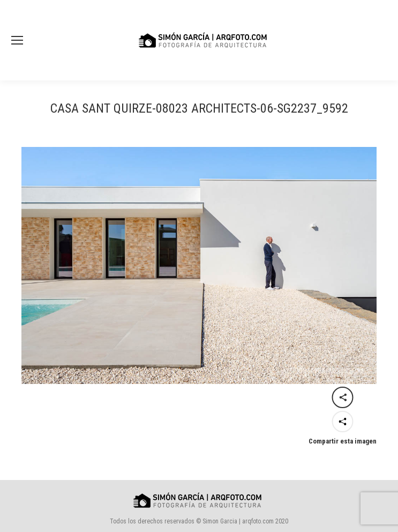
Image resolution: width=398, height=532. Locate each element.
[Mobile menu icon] (17, 40)
